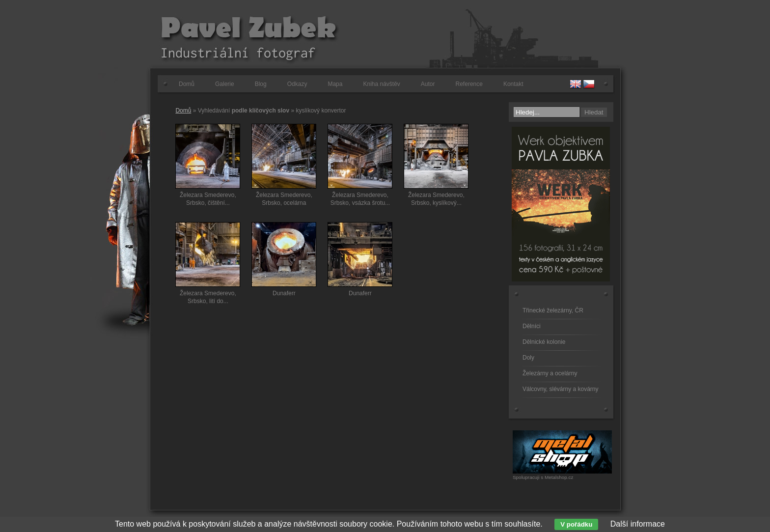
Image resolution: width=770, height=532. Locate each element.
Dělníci (532, 326)
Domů (187, 84)
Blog (261, 84)
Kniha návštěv (381, 84)
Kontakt (513, 84)
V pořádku (576, 524)
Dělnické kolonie (544, 342)
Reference (469, 84)
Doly (528, 358)
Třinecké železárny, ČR (553, 310)
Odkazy (297, 84)
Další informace (638, 524)
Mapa (335, 84)
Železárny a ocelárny (550, 373)
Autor (428, 84)
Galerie (225, 84)
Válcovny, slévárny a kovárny (561, 389)
